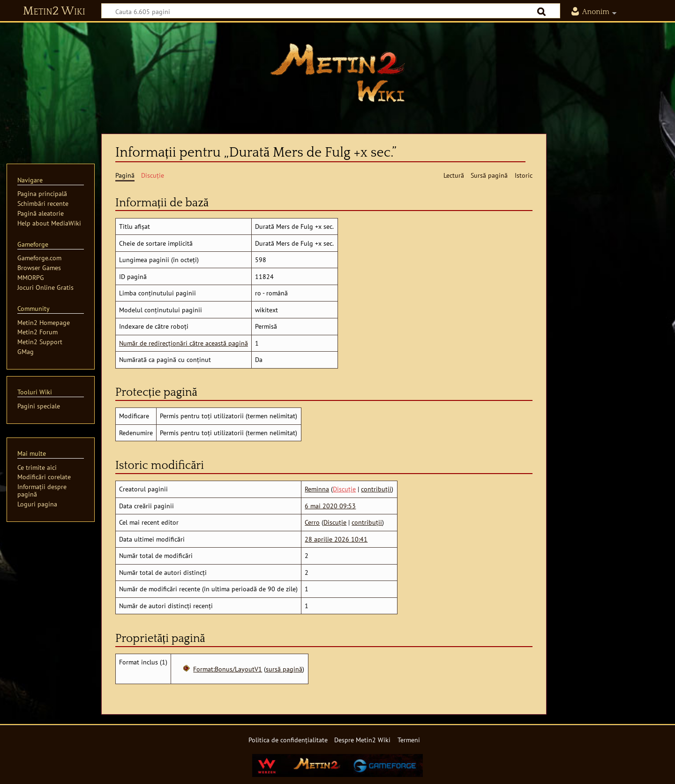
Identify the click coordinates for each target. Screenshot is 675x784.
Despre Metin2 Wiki (362, 740)
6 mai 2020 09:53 (330, 506)
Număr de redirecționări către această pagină (184, 343)
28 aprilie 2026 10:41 (336, 539)
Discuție (344, 489)
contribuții (376, 489)
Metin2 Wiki (54, 11)
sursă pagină (284, 669)
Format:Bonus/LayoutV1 (228, 669)
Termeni (409, 740)
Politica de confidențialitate (288, 740)
